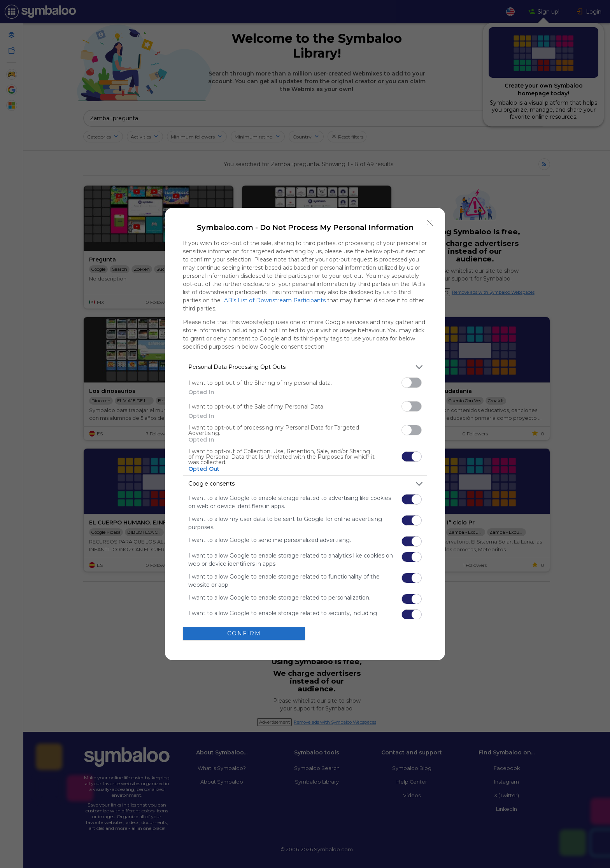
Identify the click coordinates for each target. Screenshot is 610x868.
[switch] (412, 383)
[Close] (430, 223)
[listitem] (305, 367)
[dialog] (305, 434)
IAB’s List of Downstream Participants (274, 300)
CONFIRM (244, 633)
